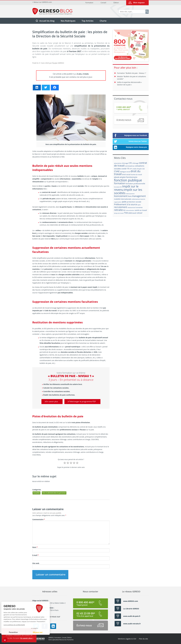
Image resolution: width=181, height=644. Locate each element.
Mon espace (139, 2)
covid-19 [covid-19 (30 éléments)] (125, 169)
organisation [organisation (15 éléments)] (118, 202)
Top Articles (87, 21)
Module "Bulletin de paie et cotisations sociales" (131, 78)
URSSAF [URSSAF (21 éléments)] (139, 213)
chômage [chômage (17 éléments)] (135, 163)
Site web (36, 563)
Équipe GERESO (58, 63)
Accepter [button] (17, 638)
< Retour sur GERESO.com (42, 2)
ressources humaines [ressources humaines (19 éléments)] (135, 207)
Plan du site (143, 639)
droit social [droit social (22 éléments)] (126, 174)
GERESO (38, 639)
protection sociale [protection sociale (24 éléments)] (134, 202)
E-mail (35, 555)
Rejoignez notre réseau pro (130, 147)
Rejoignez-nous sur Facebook (130, 136)
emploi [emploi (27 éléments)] (123, 177)
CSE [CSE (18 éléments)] (143, 169)
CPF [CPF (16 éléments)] (131, 169)
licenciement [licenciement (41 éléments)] (121, 196)
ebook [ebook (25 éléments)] (117, 177)
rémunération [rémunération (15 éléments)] (130, 210)
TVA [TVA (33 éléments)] (126, 213)
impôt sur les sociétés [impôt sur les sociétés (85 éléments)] (128, 191)
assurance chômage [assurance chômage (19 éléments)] (121, 163)
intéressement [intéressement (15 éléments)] (130, 194)
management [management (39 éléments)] (139, 196)
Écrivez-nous (130, 120)
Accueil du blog (47, 21)
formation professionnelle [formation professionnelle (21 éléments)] (135, 184)
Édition (116, 3)
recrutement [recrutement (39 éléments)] (121, 207)
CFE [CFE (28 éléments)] (130, 163)
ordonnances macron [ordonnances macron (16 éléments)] (138, 199)
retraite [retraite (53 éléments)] (118, 210)
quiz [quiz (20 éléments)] (139, 205)
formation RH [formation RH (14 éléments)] (118, 187)
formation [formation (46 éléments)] (120, 183)
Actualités (36, 493)
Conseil (103, 3)
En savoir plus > (27, 638)
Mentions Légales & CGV (127, 639)
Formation (89, 3)
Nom (35, 547)
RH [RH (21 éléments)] (124, 210)
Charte (103, 21)
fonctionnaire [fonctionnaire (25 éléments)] (132, 177)
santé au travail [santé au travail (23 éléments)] (141, 210)
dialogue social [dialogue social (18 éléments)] (125, 172)
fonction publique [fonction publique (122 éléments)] (128, 180)
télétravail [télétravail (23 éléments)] (132, 213)
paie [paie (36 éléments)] (124, 202)
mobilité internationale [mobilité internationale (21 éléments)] (123, 199)
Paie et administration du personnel (54, 493)
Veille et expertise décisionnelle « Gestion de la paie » (129, 83)
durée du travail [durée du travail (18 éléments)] (136, 175)
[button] (5, 640)
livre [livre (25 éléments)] (130, 196)
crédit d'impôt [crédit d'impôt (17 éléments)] (137, 169)
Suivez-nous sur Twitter (130, 141)
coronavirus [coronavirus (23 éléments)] (130, 166)
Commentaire (38, 519)
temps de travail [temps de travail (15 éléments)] (119, 213)
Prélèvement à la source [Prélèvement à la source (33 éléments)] (126, 204)
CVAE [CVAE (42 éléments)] (117, 171)
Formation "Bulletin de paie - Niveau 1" (132, 73)
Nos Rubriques (68, 21)
